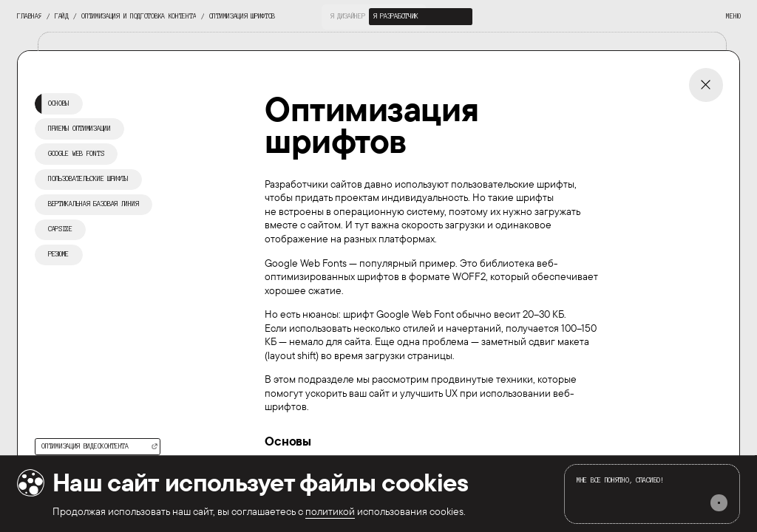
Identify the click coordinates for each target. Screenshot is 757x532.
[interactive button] (347, 17)
